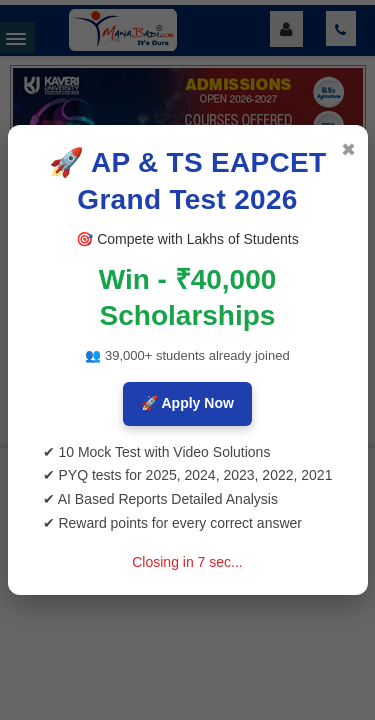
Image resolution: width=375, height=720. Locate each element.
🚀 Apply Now (187, 403)
